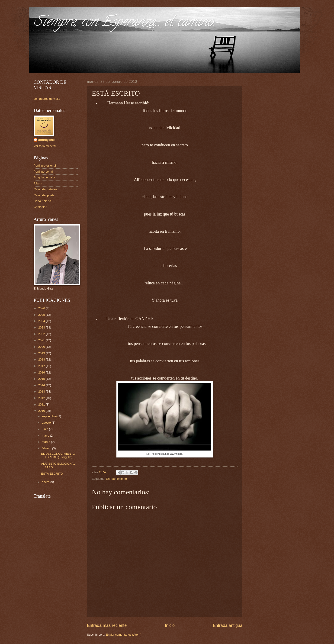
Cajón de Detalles (45, 189)
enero (46, 482)
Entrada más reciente (107, 625)
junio (45, 429)
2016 (42, 372)
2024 (42, 321)
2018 (42, 359)
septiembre (50, 416)
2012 (42, 398)
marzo (46, 442)
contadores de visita (47, 99)
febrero (47, 448)
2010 (42, 411)
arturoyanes (47, 140)
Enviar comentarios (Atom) (124, 635)
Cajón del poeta (44, 195)
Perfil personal (43, 172)
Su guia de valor (44, 177)
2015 (42, 379)
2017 (42, 366)
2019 (42, 353)
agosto (47, 423)
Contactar (40, 207)
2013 (42, 391)
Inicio (170, 625)
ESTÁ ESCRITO (52, 474)
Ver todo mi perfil (45, 146)
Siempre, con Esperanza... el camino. (124, 23)
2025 (42, 315)
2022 (42, 334)
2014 (42, 385)
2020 (42, 347)
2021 (42, 340)
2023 (42, 327)
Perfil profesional (45, 166)
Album (38, 183)
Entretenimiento (116, 479)
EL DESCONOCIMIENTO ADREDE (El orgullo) (58, 455)
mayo (46, 436)
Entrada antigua (228, 625)
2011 (42, 404)
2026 (42, 308)
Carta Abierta (42, 201)
